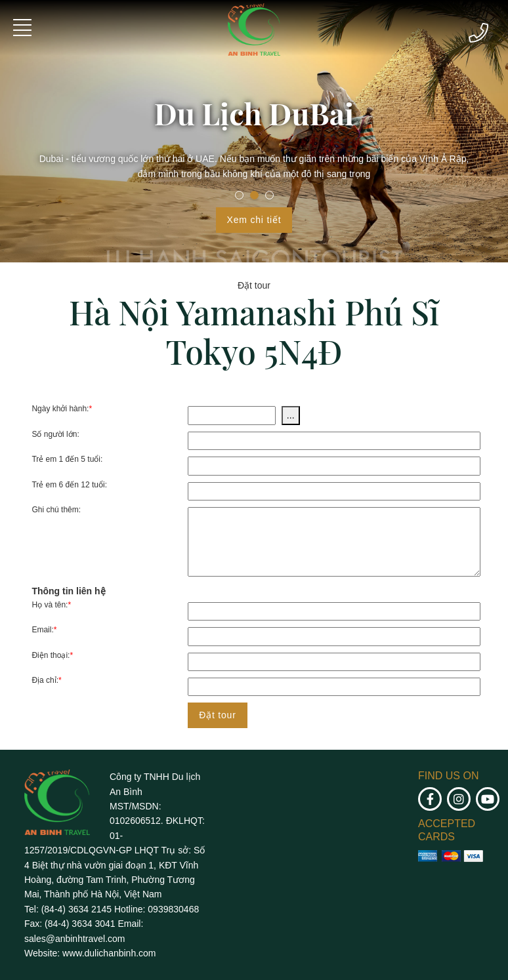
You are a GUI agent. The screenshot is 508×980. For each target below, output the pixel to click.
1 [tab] (239, 195)
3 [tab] (269, 195)
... (291, 415)
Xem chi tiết (254, 220)
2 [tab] (254, 195)
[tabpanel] (254, 131)
